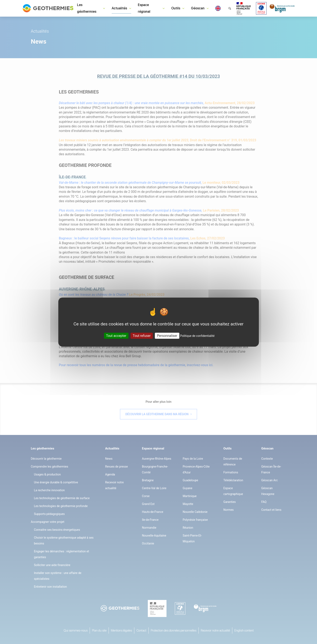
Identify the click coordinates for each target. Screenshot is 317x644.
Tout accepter (116, 336)
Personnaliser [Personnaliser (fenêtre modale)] (167, 336)
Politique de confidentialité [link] (197, 336)
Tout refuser (142, 336)
